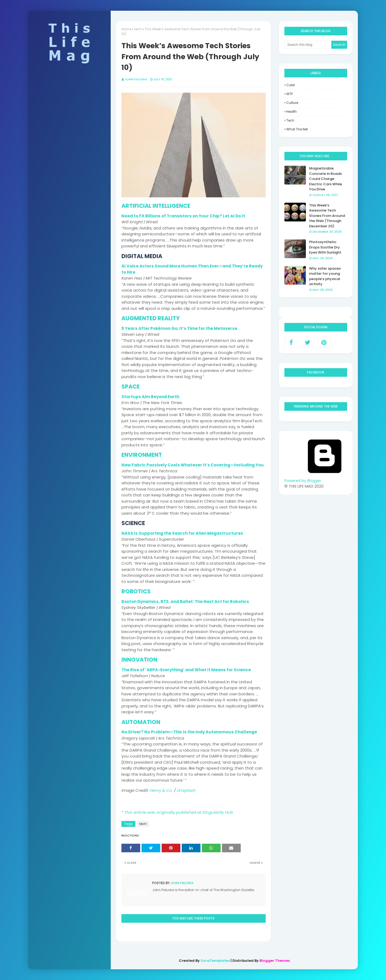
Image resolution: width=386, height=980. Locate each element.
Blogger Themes (275, 961)
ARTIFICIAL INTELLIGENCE (156, 206)
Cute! (291, 85)
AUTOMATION (141, 722)
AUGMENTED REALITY (151, 318)
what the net (297, 129)
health (292, 112)
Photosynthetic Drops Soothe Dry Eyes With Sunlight (325, 247)
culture (292, 103)
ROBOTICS (136, 591)
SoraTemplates (215, 961)
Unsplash (186, 790)
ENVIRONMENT (142, 455)
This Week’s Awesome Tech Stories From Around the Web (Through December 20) (327, 216)
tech (138, 29)
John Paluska (136, 79)
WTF (290, 94)
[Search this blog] (308, 45)
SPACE (131, 387)
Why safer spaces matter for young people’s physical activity (325, 276)
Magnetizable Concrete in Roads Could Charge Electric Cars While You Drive (326, 179)
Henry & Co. (161, 790)
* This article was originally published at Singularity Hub (177, 812)
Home (126, 29)
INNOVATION (139, 660)
